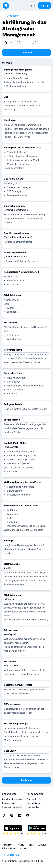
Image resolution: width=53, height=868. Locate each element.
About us (42, 845)
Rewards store (9, 803)
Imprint (31, 845)
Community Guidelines (12, 807)
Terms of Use (8, 845)
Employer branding (35, 803)
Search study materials (12, 799)
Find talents (32, 799)
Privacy (21, 845)
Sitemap (24, 848)
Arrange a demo (34, 807)
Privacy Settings (9, 848)
